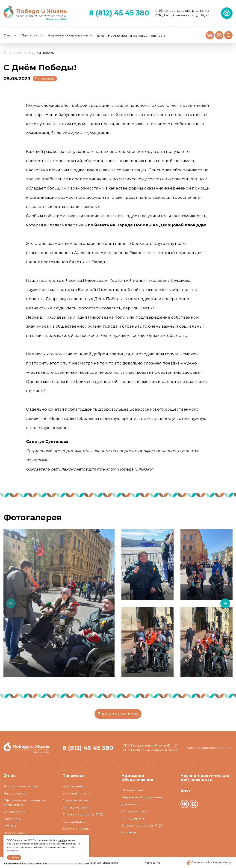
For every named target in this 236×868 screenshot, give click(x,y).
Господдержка (74, 821)
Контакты (129, 832)
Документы (130, 804)
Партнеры (12, 819)
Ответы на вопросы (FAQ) (83, 814)
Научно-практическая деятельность (137, 36)
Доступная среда (76, 828)
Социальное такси (77, 800)
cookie (62, 840)
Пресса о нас (14, 833)
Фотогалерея (14, 812)
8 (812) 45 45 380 (119, 13)
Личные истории (75, 807)
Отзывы (10, 826)
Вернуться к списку (118, 714)
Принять (14, 858)
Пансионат (30, 35)
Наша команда (15, 793)
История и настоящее (21, 786)
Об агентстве (132, 790)
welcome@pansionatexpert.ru (209, 748)
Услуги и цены (73, 786)
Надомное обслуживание (68, 35)
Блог (101, 36)
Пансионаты (45, 78)
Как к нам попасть (76, 793)
